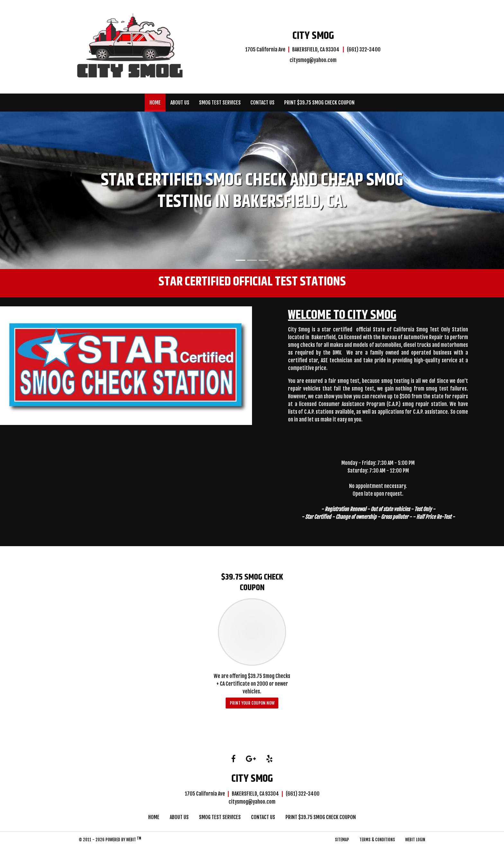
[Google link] (251, 759)
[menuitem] (155, 103)
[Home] (130, 46)
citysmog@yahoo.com (313, 60)
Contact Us (262, 103)
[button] (38, 190)
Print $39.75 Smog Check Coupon (319, 103)
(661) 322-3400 (364, 50)
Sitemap (342, 840)
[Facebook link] (233, 759)
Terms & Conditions (377, 840)
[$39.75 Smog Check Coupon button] (252, 632)
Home (157, 101)
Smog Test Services (220, 103)
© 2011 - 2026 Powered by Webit (110, 839)
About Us (180, 103)
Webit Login (415, 840)
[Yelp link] (270, 759)
